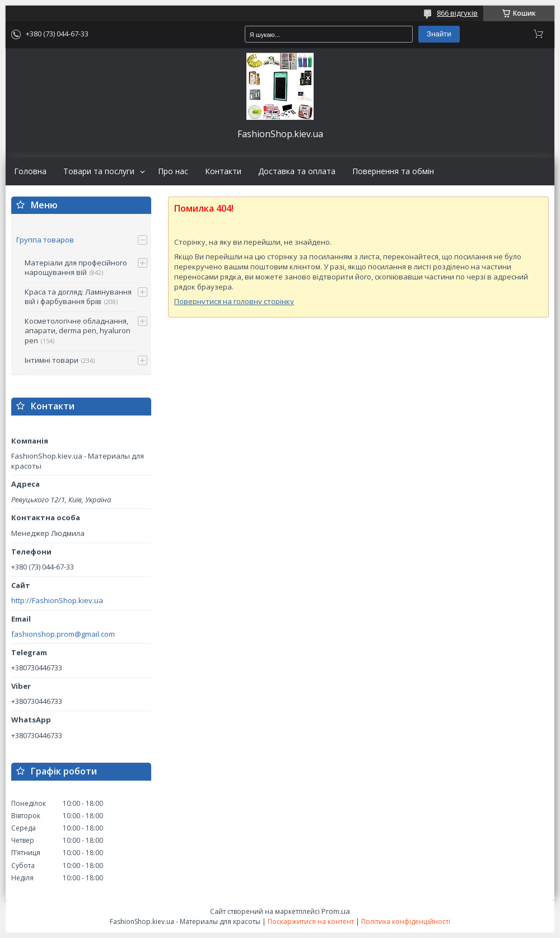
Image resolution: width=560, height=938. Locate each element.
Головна (30, 171)
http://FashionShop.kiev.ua (57, 601)
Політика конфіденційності (406, 921)
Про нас (173, 171)
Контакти (223, 171)
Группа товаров (45, 240)
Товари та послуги (99, 171)
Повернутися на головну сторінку (234, 301)
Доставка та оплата (297, 171)
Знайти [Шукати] (439, 34)
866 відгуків (457, 13)
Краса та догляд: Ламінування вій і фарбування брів (78, 297)
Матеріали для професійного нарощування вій (76, 268)
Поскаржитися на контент (311, 921)
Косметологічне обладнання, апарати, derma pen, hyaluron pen (78, 331)
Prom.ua (336, 911)
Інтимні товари (52, 360)
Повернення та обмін (393, 171)
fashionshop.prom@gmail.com (63, 634)
